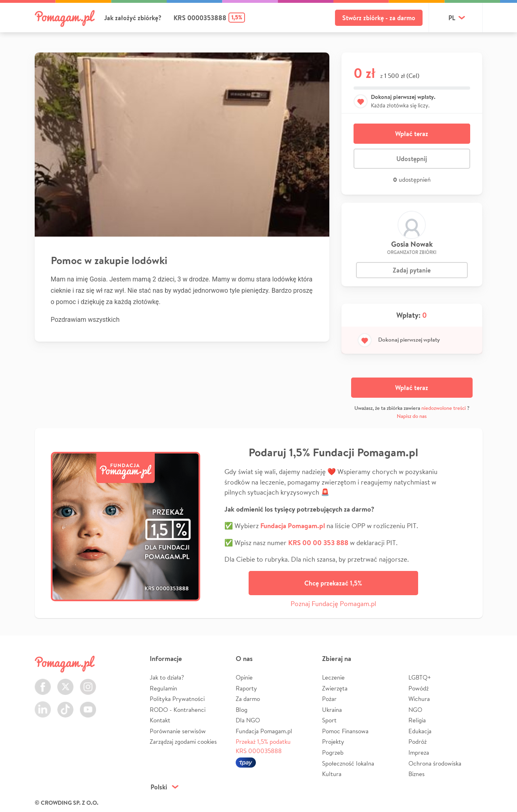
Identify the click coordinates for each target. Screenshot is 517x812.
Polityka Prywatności (177, 699)
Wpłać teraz (412, 134)
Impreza (419, 752)
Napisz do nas (412, 416)
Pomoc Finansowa (345, 731)
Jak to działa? (167, 677)
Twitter (65, 682)
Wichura (419, 699)
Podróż (418, 742)
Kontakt (160, 720)
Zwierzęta (335, 688)
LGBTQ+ (420, 677)
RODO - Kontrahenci (178, 710)
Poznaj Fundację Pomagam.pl (333, 603)
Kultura (332, 774)
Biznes (417, 774)
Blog (242, 710)
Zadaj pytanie (412, 270)
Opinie (244, 677)
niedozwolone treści (444, 408)
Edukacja (420, 731)
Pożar (329, 699)
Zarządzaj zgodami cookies (183, 742)
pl (452, 18)
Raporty (246, 688)
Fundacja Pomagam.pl (264, 731)
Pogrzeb (333, 752)
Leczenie (333, 677)
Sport (329, 720)
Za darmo (248, 699)
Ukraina (332, 710)
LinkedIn (43, 705)
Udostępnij (412, 159)
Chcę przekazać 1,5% (333, 583)
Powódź (419, 688)
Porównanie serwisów (178, 731)
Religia (417, 720)
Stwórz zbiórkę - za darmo (379, 18)
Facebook (43, 682)
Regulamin (163, 688)
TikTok (65, 705)
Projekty (333, 742)
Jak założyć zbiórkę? (133, 18)
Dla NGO (248, 720)
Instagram (88, 682)
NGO (415, 710)
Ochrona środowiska (435, 763)
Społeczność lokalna (348, 763)
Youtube (88, 705)
